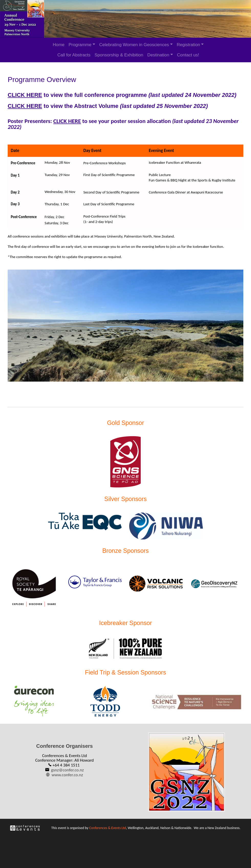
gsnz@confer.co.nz (68, 768)
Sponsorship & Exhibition (119, 55)
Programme (80, 45)
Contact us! (188, 55)
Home (59, 45)
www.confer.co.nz (68, 773)
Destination (158, 55)
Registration (188, 45)
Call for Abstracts (74, 55)
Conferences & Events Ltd (107, 825)
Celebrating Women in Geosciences (134, 45)
